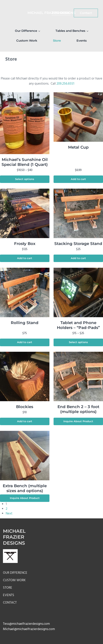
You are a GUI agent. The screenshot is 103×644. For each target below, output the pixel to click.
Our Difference (15, 573)
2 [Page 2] (6, 509)
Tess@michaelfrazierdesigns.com (26, 624)
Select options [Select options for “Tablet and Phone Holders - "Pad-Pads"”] (78, 342)
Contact (10, 603)
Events (9, 595)
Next (9, 514)
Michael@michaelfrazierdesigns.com (29, 629)
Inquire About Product (78, 421)
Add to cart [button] (78, 179)
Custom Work (14, 580)
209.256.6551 (65, 84)
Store (8, 588)
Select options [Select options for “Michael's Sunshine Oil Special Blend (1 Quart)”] (25, 179)
